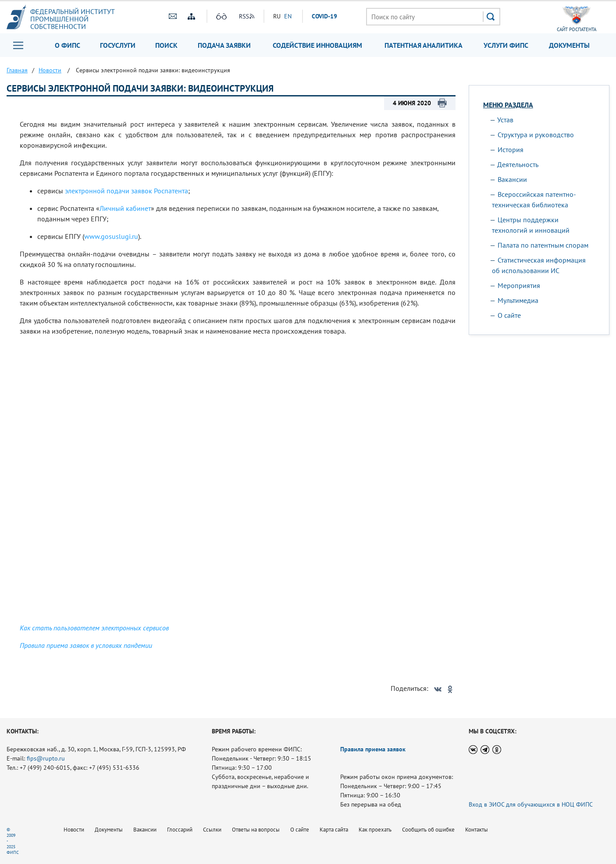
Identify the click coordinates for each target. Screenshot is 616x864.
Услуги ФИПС (506, 45)
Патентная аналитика (424, 45)
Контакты (477, 830)
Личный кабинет (125, 208)
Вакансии (512, 179)
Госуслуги (118, 45)
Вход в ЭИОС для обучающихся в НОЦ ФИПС (531, 804)
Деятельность (518, 164)
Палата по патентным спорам (543, 245)
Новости (74, 830)
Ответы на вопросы (256, 830)
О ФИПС (68, 45)
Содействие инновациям (317, 45)
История (511, 149)
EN (288, 16)
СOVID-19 (324, 16)
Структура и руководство (536, 135)
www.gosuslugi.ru (111, 236)
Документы (569, 45)
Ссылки (212, 830)
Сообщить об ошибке (428, 830)
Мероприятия (519, 285)
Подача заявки (224, 45)
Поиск (166, 45)
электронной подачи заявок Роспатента (126, 191)
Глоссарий (180, 830)
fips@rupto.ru (46, 758)
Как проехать (375, 830)
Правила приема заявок (373, 749)
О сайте (509, 315)
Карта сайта (334, 830)
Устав (505, 120)
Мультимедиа (518, 300)
